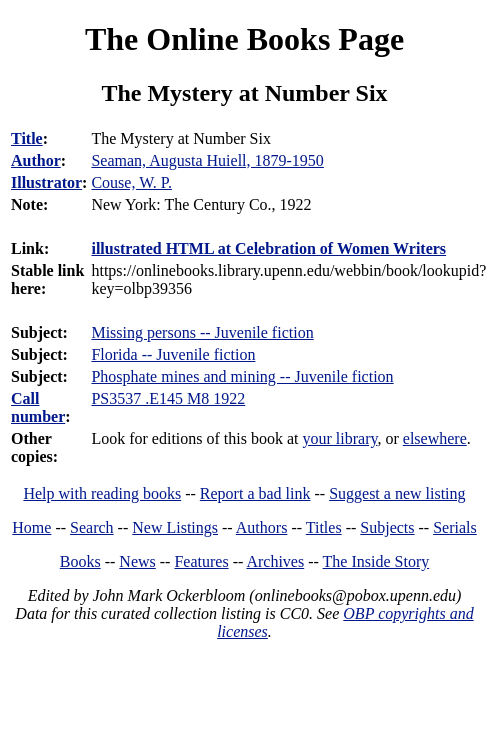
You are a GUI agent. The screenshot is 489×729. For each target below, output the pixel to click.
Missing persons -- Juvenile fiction (202, 332)
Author (36, 160)
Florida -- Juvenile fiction (173, 354)
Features (201, 561)
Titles (324, 527)
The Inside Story (376, 561)
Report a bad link (255, 493)
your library (340, 438)
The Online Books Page (244, 39)
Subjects (387, 527)
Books (80, 561)
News (137, 561)
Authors (262, 527)
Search (92, 527)
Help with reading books (102, 493)
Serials (455, 527)
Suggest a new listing (397, 493)
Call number (38, 407)
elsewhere (435, 438)
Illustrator (46, 182)
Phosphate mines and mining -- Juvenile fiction (242, 376)
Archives (275, 561)
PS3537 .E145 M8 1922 (168, 398)
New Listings (175, 527)
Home (31, 527)
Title (27, 138)
